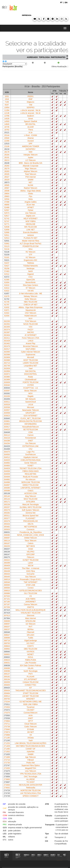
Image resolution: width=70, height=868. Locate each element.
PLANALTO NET (31, 238)
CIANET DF (31, 749)
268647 (7, 635)
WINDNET (31, 699)
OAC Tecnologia (31, 777)
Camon (31, 435)
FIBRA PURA (31, 660)
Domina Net (31, 513)
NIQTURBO (31, 349)
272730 (7, 763)
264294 (7, 443)
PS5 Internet (31, 177)
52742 (7, 219)
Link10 (31, 341)
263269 (7, 396)
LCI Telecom (31, 160)
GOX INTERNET (31, 416)
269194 (7, 679)
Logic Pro (31, 452)
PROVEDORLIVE (30, 521)
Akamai (31, 138)
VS (31, 596)
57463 (7, 271)
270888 (7, 735)
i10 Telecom (30, 624)
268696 (7, 638)
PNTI (31, 674)
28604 (7, 194)
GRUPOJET (31, 413)
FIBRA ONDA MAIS (31, 471)
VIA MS (31, 291)
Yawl (31, 368)
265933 (7, 529)
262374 (7, 330)
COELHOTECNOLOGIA (31, 460)
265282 (7, 513)
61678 (7, 296)
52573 (7, 213)
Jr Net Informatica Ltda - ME (31, 293)
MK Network (31, 399)
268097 (7, 624)
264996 (7, 482)
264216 (7, 438)
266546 (7, 582)
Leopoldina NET (30, 366)
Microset (31, 407)
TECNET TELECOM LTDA (31, 468)
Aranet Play (30, 343)
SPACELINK (31, 621)
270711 (7, 724)
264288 (7, 441)
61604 (7, 282)
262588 (7, 355)
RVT (31, 627)
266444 (7, 574)
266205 (7, 546)
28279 (7, 169)
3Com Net (31, 205)
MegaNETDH (31, 768)
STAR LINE (31, 585)
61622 (7, 291)
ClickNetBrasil (31, 380)
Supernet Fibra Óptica (31, 765)
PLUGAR (31, 677)
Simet (31, 119)
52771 (7, 224)
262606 (7, 357)
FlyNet (30, 210)
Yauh (31, 740)
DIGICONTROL (31, 374)
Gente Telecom (31, 463)
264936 (7, 471)
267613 (7, 616)
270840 (7, 729)
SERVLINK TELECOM (31, 482)
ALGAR (31, 127)
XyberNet (30, 752)
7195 (7, 102)
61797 (7, 305)
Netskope (31, 268)
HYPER (31, 385)
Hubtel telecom (31, 316)
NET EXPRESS (31, 527)
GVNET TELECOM (31, 560)
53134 (7, 249)
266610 (7, 591)
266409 (7, 566)
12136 (7, 113)
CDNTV (31, 646)
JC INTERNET (31, 335)
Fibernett (31, 632)
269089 (7, 668)
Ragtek (30, 396)
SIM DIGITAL (31, 371)
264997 (7, 485)
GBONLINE (30, 224)
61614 (7, 288)
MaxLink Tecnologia (31, 504)
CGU (31, 277)
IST (31, 688)
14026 (7, 119)
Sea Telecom (31, 577)
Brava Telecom (31, 391)
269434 (7, 690)
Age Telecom (31, 757)
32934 (7, 199)
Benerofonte (31, 282)
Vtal (31, 105)
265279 (7, 510)
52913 (7, 238)
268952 (7, 654)
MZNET (31, 654)
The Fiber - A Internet (31, 568)
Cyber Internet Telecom (30, 352)
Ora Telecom (31, 443)
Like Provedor (30, 663)
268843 (7, 646)
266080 (7, 535)
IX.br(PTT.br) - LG (31, 388)
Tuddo (31, 638)
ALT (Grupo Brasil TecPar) (31, 244)
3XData (31, 738)
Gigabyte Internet (31, 457)
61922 (7, 313)
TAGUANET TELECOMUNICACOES (31, 690)
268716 (7, 640)
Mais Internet (31, 618)
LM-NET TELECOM (31, 696)
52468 (7, 207)
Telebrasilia (31, 788)
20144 (7, 135)
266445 (7, 577)
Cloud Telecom (30, 724)
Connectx (31, 529)
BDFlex (31, 629)
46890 (7, 205)
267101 (7, 599)
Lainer (31, 563)
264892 (7, 463)
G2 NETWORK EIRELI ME (31, 702)
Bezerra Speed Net (31, 516)
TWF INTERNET (31, 582)
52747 (7, 221)
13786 (7, 116)
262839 (7, 368)
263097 (7, 391)
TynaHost (31, 707)
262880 (7, 377)
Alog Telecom (31, 496)
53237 (7, 263)
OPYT (31, 721)
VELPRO (31, 552)
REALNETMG (31, 474)
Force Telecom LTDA (31, 338)
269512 (7, 696)
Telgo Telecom (31, 169)
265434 (7, 524)
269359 (7, 682)
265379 (7, 521)
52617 (7, 216)
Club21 (30, 491)
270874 (7, 732)
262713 (7, 363)
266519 (7, 579)
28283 (7, 171)
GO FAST (31, 643)
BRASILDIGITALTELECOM (31, 421)
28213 (7, 160)
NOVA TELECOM (31, 324)
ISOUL (31, 657)
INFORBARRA (31, 424)
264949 (7, 477)
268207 (7, 627)
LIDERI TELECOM (30, 363)
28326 (7, 174)
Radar (31, 377)
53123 (7, 246)
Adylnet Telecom (30, 171)
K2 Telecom (31, 257)
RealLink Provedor (31, 477)
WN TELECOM (31, 227)
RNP (31, 99)
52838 (7, 227)
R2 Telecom (31, 252)
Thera (31, 130)
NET (31, 182)
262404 (7, 335)
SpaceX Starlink (31, 121)
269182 (7, 677)
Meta (31, 199)
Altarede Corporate (31, 166)
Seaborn (31, 116)
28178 (7, 152)
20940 (7, 138)
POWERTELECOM (31, 246)
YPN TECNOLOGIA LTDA (31, 774)
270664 (7, 721)
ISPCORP (31, 554)
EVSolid (31, 729)
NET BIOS (31, 546)
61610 (7, 285)
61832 (7, 307)
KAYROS (31, 652)
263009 (7, 382)
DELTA (31, 524)
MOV (31, 393)
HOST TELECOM (31, 360)
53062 (7, 244)
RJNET (31, 466)
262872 (7, 374)
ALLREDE (31, 779)
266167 (7, 543)
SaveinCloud (31, 402)
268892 (7, 649)
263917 (7, 427)
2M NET (31, 732)
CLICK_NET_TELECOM (30, 418)
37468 (7, 202)
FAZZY (31, 330)
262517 (7, 349)
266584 (7, 588)
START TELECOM (31, 693)
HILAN (31, 668)
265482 (7, 527)
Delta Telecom (30, 299)
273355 (7, 768)
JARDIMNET (31, 602)
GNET (31, 441)
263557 (7, 410)
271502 (7, 752)
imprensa (27, 15)
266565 (7, 585)
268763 (7, 643)
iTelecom (31, 557)
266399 (7, 563)
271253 (7, 743)
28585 (7, 185)
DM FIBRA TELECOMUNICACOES (31, 746)
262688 (7, 360)
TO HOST (31, 782)
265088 (7, 491)
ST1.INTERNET (31, 679)
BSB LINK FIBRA (31, 704)
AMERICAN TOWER (31, 146)
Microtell (31, 357)
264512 (7, 457)
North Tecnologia (31, 671)
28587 (7, 188)
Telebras (31, 263)
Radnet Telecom (31, 188)
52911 (7, 235)
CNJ (31, 449)
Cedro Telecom (31, 727)
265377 (7, 518)
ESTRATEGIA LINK (31, 446)
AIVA (31, 715)
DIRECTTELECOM (31, 485)
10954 (7, 107)
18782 (7, 130)
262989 (7, 380)
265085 (7, 488)
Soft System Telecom (31, 510)
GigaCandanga (31, 640)
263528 (7, 405)
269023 (7, 660)
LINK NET (31, 230)
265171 (7, 502)
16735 (7, 127)
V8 (31, 735)
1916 (7, 99)
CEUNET (31, 710)
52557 (7, 210)
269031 (7, 663)
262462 (7, 343)
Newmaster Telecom (31, 410)
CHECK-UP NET (31, 305)
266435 (7, 568)
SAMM (31, 180)
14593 (7, 121)
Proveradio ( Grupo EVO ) (31, 579)
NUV (31, 318)
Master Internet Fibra (31, 241)
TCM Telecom (31, 321)
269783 (7, 699)
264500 (7, 454)
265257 (7, 507)
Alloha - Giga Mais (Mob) (31, 191)
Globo (31, 194)
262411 (7, 338)
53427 (7, 266)
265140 (7, 496)
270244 (7, 702)
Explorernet (31, 355)
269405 (7, 685)
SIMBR (31, 754)
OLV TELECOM (31, 593)
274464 (7, 785)
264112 (7, 435)
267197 (7, 604)
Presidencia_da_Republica (31, 532)
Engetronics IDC (31, 260)
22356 (7, 141)
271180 (7, 738)
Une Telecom (31, 213)
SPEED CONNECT (31, 796)
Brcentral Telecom (31, 346)
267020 (7, 596)
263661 (7, 421)
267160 (7, 602)
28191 (7, 157)
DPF (31, 144)
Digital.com (31, 216)
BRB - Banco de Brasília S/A (31, 163)
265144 (7, 499)
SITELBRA (31, 502)
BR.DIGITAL (31, 124)
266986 (7, 593)
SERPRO (31, 107)
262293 (7, 321)
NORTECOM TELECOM (31, 790)
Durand (31, 141)
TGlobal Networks (31, 266)
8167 (7, 105)
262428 (7, 341)
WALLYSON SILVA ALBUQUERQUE (31, 610)
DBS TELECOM (31, 649)
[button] (35, 19)
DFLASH (31, 635)
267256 (7, 607)
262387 (7, 332)
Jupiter (31, 157)
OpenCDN (31, 280)
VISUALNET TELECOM (31, 613)
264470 (7, 452)
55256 (7, 268)
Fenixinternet (31, 438)
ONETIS (31, 607)
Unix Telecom (31, 771)
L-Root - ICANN (31, 135)
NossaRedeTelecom (31, 427)
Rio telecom (31, 479)
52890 (7, 232)
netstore (31, 235)
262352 (7, 324)
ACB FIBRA (31, 599)
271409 (7, 746)
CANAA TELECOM (31, 682)
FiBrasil (31, 760)
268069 (7, 621)
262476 (7, 346)
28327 (7, 177)
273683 (7, 779)
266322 (7, 560)
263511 (7, 402)
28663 (7, 196)
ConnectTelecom (31, 713)
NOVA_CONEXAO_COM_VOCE (30, 535)
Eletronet (31, 616)
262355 (7, 327)
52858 (7, 230)
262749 (7, 366)
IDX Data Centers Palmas (31, 665)
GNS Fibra (31, 571)
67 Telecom (31, 288)
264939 (7, 474)
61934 (7, 316)
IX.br (31, 132)
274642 (7, 788)
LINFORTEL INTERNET (31, 488)
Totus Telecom (31, 541)
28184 (7, 155)
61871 (7, 310)
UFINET (31, 207)
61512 (7, 274)
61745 (7, 302)
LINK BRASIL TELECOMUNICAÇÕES (31, 743)
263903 (7, 424)
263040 (7, 385)
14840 (7, 124)
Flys (31, 196)
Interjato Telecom (30, 155)
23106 (7, 146)
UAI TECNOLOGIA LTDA (31, 793)
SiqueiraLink (31, 310)
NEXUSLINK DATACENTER (31, 785)
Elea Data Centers (30, 285)
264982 (7, 479)
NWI (31, 152)
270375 (7, 713)
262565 (7, 352)
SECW (31, 566)
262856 (7, 371)
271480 (7, 749)
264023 (7, 430)
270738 (7, 727)
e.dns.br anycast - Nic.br (31, 113)
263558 (7, 413)
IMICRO (31, 332)
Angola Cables (31, 202)
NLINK (31, 185)
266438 (7, 571)
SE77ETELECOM (31, 430)
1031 (7, 96)
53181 (7, 257)
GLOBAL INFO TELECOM (31, 507)
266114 (7, 541)
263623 (7, 416)
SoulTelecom (31, 454)
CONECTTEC (31, 685)
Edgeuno (31, 102)
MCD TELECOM (31, 499)
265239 (7, 504)
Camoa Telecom (31, 604)
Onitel (31, 549)
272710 (7, 760)
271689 (7, 757)
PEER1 (31, 96)
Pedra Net (31, 763)
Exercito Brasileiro (31, 232)
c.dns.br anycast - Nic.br (31, 110)
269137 (7, 674)
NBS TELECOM (31, 302)
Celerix (31, 543)
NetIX (31, 271)
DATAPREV (31, 149)
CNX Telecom (31, 313)
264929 (7, 468)
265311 (7, 516)
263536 (7, 407)
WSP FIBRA (31, 221)
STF (30, 255)
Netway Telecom (30, 296)
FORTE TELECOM (31, 382)
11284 (7, 110)
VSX (31, 327)
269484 (7, 693)
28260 (7, 166)
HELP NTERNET (31, 219)
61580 (7, 280)
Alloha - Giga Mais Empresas (31, 307)
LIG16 (31, 405)
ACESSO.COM (31, 493)
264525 (7, 460)
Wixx (31, 249)
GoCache (31, 574)
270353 (7, 707)
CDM (31, 432)
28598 (7, 191)
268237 (7, 629)
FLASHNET (31, 518)
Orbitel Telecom (31, 538)
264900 (7, 466)
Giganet (31, 274)
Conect (30, 588)
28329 (7, 180)
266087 (7, 538)
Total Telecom (31, 174)
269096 (7, 671)
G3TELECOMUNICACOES (31, 591)
